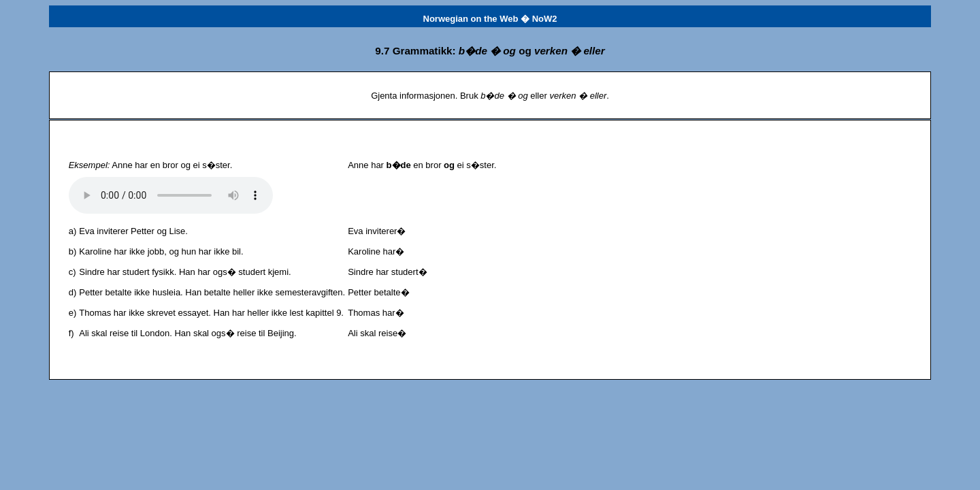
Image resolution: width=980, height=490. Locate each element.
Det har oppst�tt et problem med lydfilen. (171, 195)
